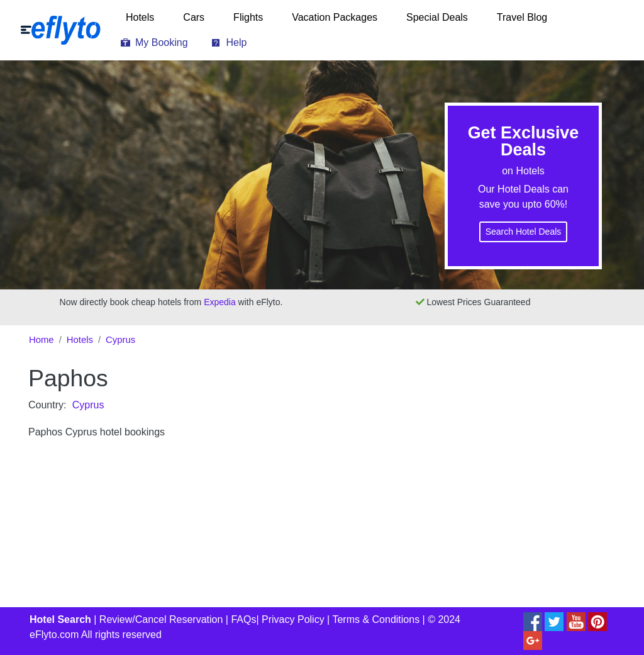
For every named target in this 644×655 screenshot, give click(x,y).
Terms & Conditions (376, 619)
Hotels (140, 17)
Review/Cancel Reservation (161, 619)
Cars (194, 17)
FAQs (243, 619)
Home (42, 340)
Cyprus (120, 340)
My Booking (162, 42)
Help (237, 42)
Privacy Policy (293, 619)
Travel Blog (522, 17)
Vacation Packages (335, 17)
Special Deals (437, 17)
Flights (248, 17)
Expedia (220, 302)
